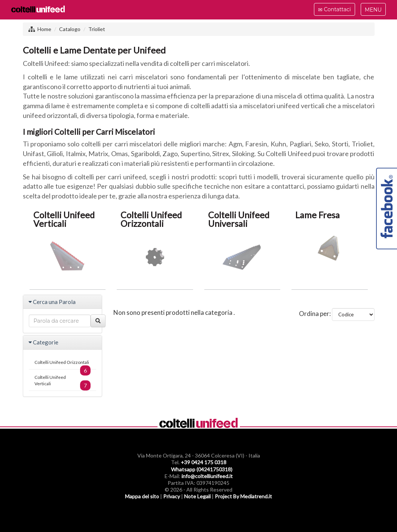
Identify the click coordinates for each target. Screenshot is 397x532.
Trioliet (97, 29)
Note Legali (197, 496)
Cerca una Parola (54, 302)
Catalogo (70, 29)
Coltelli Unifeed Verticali (63, 382)
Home (44, 29)
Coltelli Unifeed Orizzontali (63, 364)
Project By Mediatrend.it (243, 496)
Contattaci (334, 10)
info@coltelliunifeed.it (207, 476)
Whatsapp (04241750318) (202, 469)
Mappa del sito (142, 496)
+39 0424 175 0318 (204, 462)
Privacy (172, 496)
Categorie (46, 342)
